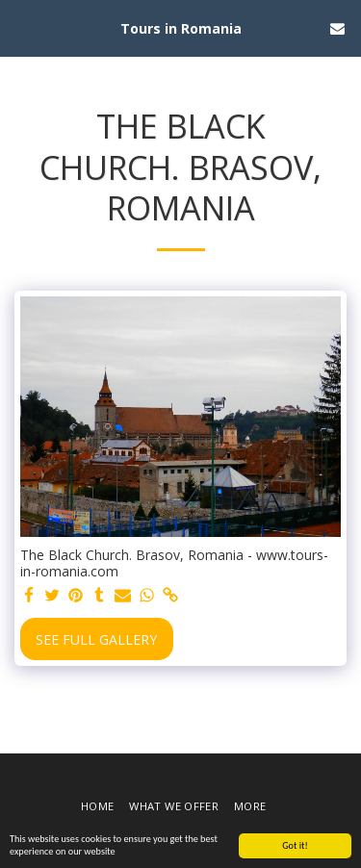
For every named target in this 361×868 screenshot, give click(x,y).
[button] (21, 27)
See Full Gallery (96, 639)
